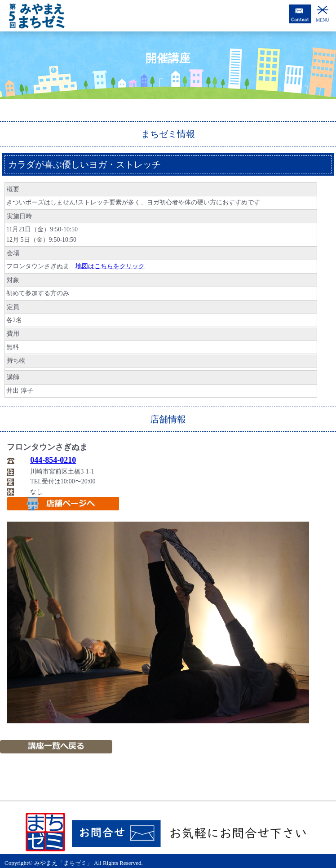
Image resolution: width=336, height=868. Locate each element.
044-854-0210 (53, 460)
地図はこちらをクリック (110, 266)
